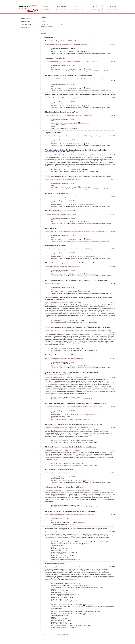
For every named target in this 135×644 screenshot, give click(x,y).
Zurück (44, 22)
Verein (80, 303)
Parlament (46, 6)
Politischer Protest (98, 79)
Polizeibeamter (107, 79)
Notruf (51, 284)
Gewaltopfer (63, 358)
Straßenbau (48, 115)
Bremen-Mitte (57, 44)
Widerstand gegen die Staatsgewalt (94, 136)
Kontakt (113, 6)
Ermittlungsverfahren (67, 44)
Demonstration (49, 232)
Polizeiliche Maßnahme (74, 266)
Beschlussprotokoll (91, 52)
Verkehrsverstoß (97, 490)
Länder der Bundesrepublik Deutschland (73, 98)
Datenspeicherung (63, 428)
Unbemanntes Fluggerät (51, 450)
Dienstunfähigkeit (54, 358)
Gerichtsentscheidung (71, 79)
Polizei (62, 115)
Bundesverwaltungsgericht (57, 515)
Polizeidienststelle (70, 115)
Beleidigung (56, 197)
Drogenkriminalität (58, 61)
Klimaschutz (80, 79)
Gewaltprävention (55, 303)
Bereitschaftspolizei (50, 98)
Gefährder (53, 473)
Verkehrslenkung (87, 115)
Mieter (53, 155)
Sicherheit (78, 473)
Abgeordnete (62, 6)
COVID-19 (57, 232)
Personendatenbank (26, 24)
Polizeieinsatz (84, 44)
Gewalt (74, 197)
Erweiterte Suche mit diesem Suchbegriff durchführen (56, 635)
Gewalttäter (59, 532)
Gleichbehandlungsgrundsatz (86, 407)
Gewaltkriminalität (71, 136)
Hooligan (62, 303)
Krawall (72, 377)
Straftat (78, 197)
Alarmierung (53, 377)
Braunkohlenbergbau (59, 79)
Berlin (76, 407)
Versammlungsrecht (102, 232)
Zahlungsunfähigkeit (77, 155)
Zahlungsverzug (87, 155)
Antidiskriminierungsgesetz (66, 407)
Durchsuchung (68, 61)
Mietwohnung (59, 155)
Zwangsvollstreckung (97, 155)
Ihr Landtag (79, 6)
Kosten (67, 303)
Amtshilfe (59, 98)
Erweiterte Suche (25, 21)
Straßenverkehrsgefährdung (104, 330)
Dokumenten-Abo (25, 27)
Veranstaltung (86, 377)
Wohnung (48, 155)
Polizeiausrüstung (67, 450)
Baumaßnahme (56, 115)
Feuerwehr (52, 532)
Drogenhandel (49, 44)
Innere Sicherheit (54, 266)
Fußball (47, 266)
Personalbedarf (88, 79)
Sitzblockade (84, 330)
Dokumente (95, 6)
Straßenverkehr (92, 330)
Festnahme (76, 44)
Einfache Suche (25, 19)
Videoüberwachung (86, 428)
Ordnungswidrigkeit (78, 232)
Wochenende (73, 214)
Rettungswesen (75, 532)
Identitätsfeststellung (61, 473)
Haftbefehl (87, 61)
